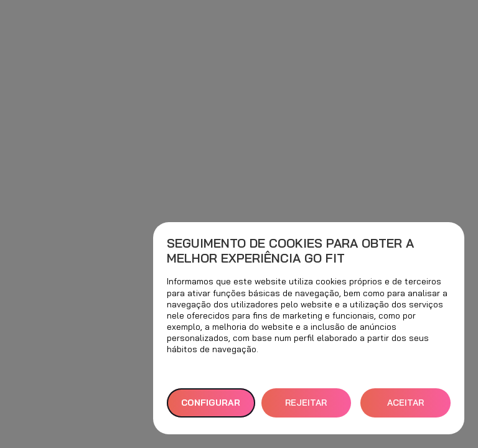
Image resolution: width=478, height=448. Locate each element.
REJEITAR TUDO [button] (306, 407)
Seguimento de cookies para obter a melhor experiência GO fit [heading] (290, 251)
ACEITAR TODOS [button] (405, 407)
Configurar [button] (211, 403)
